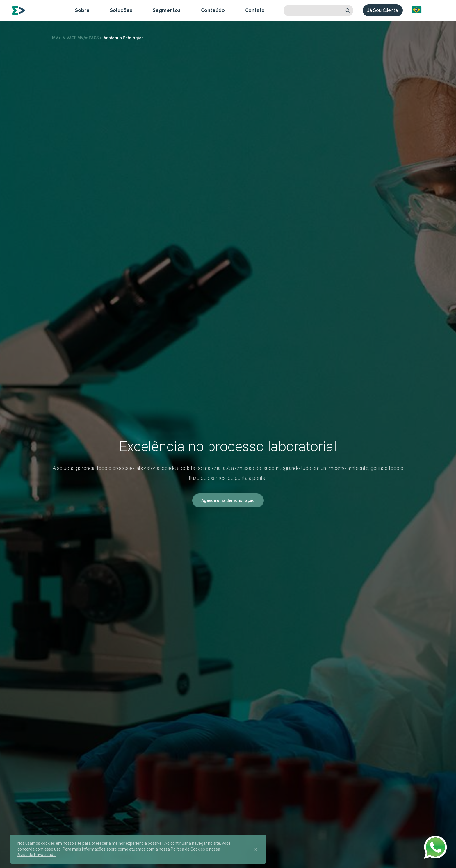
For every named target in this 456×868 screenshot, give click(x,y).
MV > (57, 38)
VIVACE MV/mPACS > (82, 38)
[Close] (256, 849)
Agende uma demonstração (228, 500)
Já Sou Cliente (383, 10)
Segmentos (167, 10)
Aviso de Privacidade (36, 855)
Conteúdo (213, 10)
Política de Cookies (188, 849)
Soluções (121, 10)
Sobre (82, 10)
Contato (255, 10)
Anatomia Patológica (124, 38)
